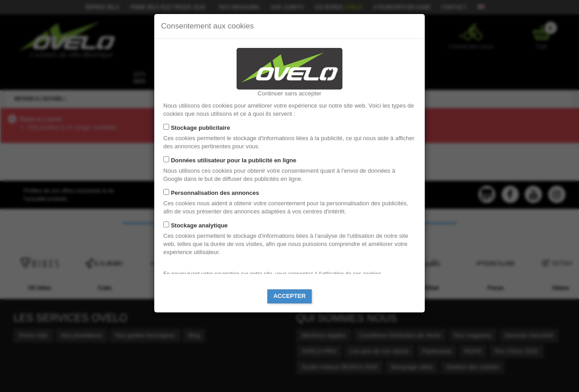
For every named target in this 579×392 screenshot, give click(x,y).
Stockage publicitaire (201, 128)
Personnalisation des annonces (215, 193)
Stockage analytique (199, 225)
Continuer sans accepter (290, 93)
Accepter (289, 296)
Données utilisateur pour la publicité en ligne (234, 160)
